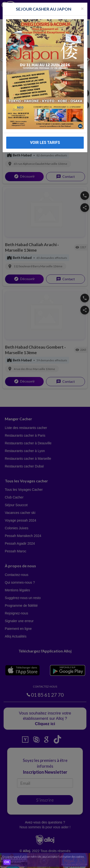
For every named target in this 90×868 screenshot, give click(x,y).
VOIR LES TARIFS (45, 143)
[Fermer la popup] (82, 8)
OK (7, 862)
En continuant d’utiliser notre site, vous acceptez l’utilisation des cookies (43, 857)
